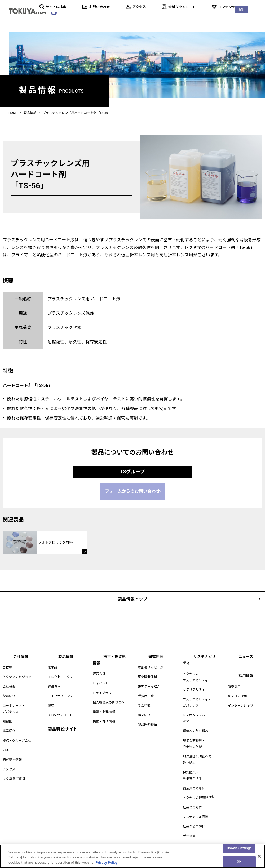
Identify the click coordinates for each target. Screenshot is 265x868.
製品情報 (103, 18)
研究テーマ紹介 (149, 685)
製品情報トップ (132, 596)
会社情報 (80, 18)
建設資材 (54, 685)
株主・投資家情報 (135, 18)
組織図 (7, 720)
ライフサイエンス (60, 694)
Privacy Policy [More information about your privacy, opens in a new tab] (107, 865)
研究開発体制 (147, 675)
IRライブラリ (102, 685)
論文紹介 (144, 713)
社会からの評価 (194, 818)
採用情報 (253, 18)
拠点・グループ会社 (17, 739)
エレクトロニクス (60, 675)
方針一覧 (189, 837)
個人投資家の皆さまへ (109, 694)
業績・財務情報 (104, 704)
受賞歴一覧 (146, 694)
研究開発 (167, 18)
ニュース (230, 18)
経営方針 (99, 666)
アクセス (9, 767)
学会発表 (144, 704)
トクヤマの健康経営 (198, 790)
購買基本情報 (12, 758)
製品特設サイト (63, 727)
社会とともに (192, 799)
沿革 (6, 748)
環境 (51, 704)
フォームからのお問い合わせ (132, 489)
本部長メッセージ (151, 666)
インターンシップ (240, 704)
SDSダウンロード (60, 713)
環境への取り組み (196, 723)
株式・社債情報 (104, 713)
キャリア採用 (237, 694)
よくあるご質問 (14, 777)
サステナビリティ (199, 18)
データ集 (189, 828)
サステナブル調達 (196, 809)
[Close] (259, 859)
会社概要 (9, 685)
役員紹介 (9, 694)
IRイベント (101, 675)
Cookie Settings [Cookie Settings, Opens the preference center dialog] (239, 851)
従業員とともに (194, 780)
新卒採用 (234, 685)
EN (254, 5)
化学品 (52, 666)
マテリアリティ (194, 682)
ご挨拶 (7, 666)
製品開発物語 (147, 723)
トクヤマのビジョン (17, 675)
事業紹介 (9, 729)
